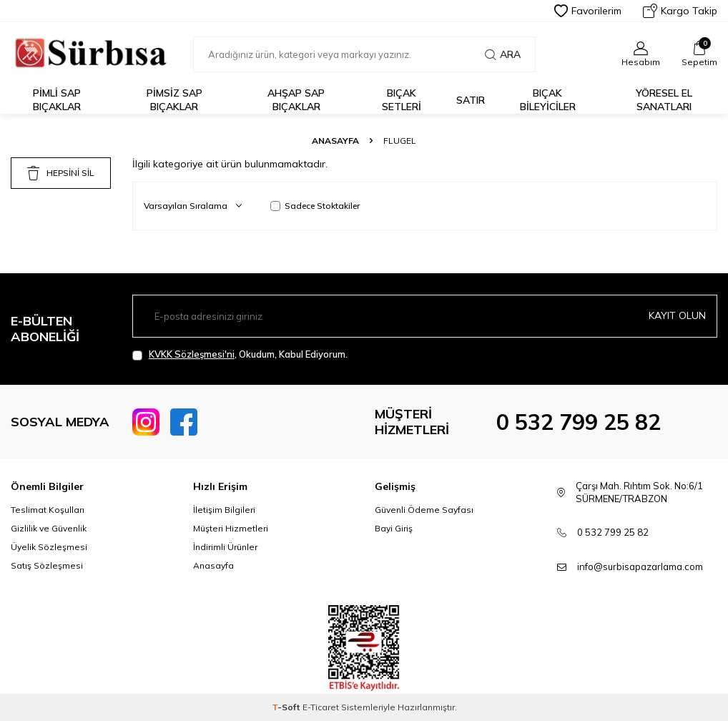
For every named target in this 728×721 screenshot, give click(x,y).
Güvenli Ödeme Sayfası (424, 510)
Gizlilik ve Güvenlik (49, 528)
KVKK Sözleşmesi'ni (192, 354)
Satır (471, 100)
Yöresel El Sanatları (664, 100)
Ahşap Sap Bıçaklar (296, 100)
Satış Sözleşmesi (47, 565)
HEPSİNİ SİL (60, 173)
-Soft (287, 707)
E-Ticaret (321, 707)
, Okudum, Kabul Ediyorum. (240, 354)
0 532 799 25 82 (579, 422)
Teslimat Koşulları (48, 510)
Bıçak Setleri (402, 100)
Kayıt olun (677, 315)
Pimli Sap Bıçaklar (57, 100)
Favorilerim (588, 11)
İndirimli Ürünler (225, 547)
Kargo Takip (680, 11)
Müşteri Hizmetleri (231, 528)
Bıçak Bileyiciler (548, 100)
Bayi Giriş (394, 528)
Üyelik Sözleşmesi (49, 547)
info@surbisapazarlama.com (640, 566)
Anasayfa (335, 141)
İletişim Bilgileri (224, 510)
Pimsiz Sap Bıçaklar (174, 100)
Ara (503, 54)
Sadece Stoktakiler (315, 206)
